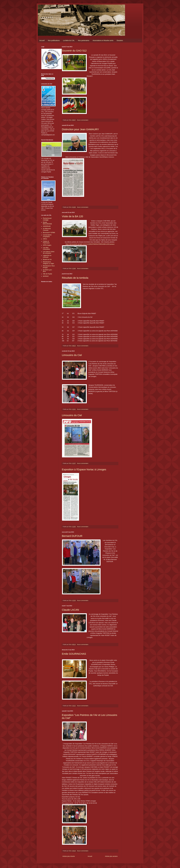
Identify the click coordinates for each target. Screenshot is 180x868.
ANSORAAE (47, 226)
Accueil (42, 40)
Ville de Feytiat (47, 274)
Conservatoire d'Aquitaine (47, 236)
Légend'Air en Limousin (47, 256)
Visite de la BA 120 (72, 216)
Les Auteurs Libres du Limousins (49, 252)
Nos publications (54, 40)
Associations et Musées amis (103, 40)
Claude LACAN (70, 610)
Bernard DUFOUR (72, 536)
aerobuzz (46, 276)
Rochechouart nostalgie (47, 219)
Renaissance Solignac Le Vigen (49, 263)
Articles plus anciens (111, 856)
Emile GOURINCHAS (74, 654)
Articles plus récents (69, 856)
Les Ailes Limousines (46, 248)
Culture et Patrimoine (46, 242)
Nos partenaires (84, 40)
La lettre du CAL (69, 40)
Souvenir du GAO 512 (74, 51)
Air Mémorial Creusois (47, 229)
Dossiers (120, 40)
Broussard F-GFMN (49, 233)
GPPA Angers (47, 245)
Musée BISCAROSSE (47, 223)
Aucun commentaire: (83, 120)
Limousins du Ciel (72, 355)
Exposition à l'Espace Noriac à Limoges (84, 469)
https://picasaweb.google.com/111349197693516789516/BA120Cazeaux (90, 244)
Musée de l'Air (47, 260)
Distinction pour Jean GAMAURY (80, 129)
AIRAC (45, 239)
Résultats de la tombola (75, 278)
